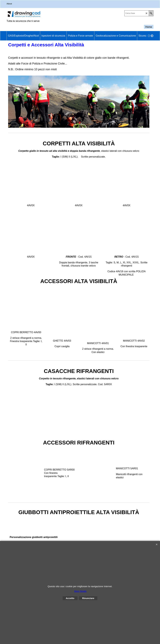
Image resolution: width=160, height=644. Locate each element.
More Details (80, 591)
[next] (152, 36)
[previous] (149, 36)
